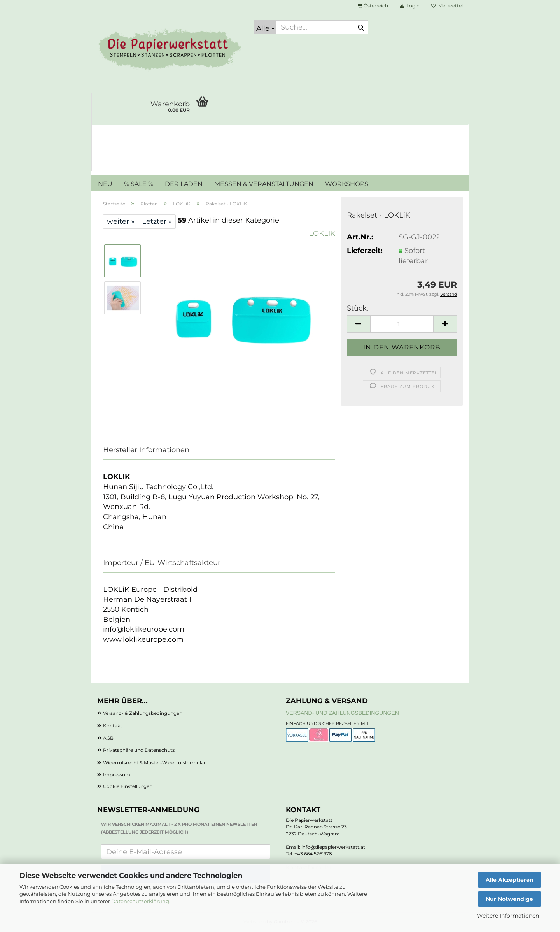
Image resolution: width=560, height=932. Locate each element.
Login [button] (410, 6)
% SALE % (139, 184)
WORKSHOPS (347, 184)
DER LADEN (184, 184)
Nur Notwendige (509, 899)
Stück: (358, 308)
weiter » (121, 221)
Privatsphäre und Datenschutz (139, 750)
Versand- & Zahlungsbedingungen (143, 713)
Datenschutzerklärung (140, 901)
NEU (105, 184)
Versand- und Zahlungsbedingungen (342, 713)
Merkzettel (447, 6)
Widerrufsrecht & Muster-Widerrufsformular (154, 763)
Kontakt (113, 726)
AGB (108, 738)
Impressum (117, 775)
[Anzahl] (402, 324)
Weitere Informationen (508, 916)
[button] (373, 6)
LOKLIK (322, 233)
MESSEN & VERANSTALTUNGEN (264, 184)
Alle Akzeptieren (510, 880)
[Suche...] (265, 27)
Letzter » (157, 221)
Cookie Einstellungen (128, 786)
